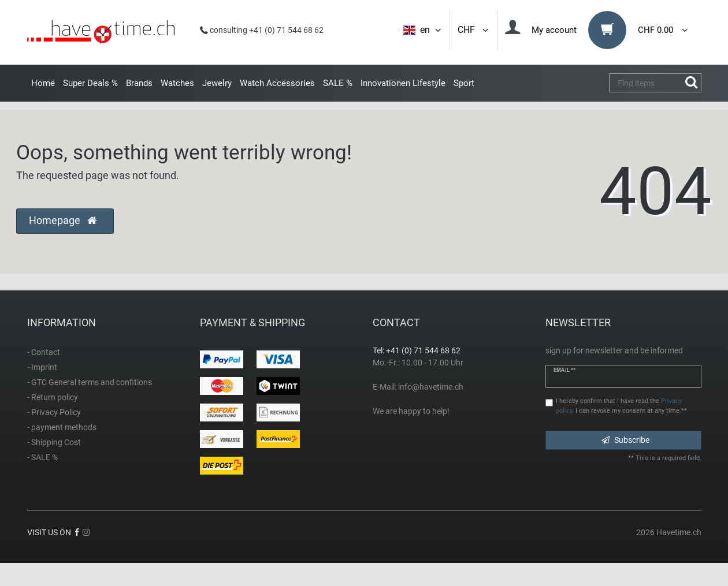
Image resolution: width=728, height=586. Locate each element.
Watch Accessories (277, 83)
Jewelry (217, 83)
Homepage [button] (63, 221)
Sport (464, 83)
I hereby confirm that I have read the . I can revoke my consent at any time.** (621, 406)
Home (43, 83)
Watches (177, 83)
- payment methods (62, 427)
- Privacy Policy (54, 412)
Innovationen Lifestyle (403, 83)
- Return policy (53, 397)
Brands (139, 83)
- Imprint (42, 367)
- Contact (44, 352)
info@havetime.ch (431, 387)
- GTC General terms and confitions (90, 382)
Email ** (564, 370)
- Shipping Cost (54, 442)
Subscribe (625, 440)
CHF (474, 30)
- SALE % (42, 457)
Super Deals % (90, 83)
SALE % (338, 83)
